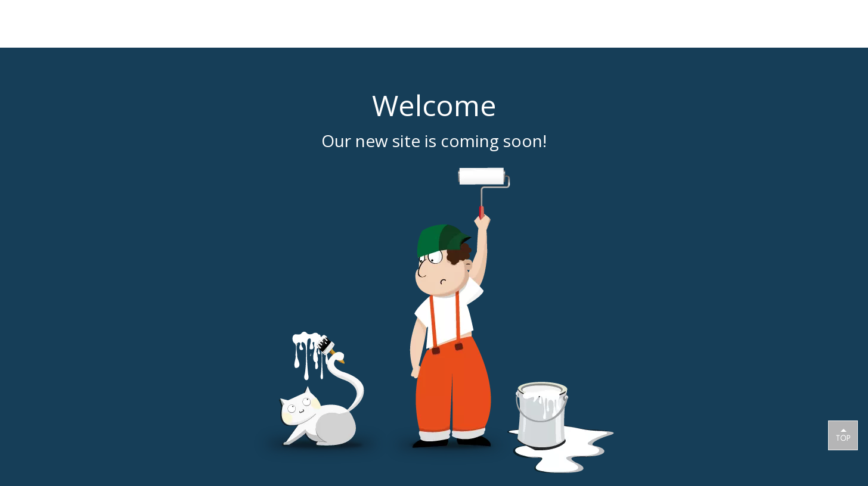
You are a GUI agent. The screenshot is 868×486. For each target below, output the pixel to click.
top (843, 435)
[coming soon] (434, 320)
